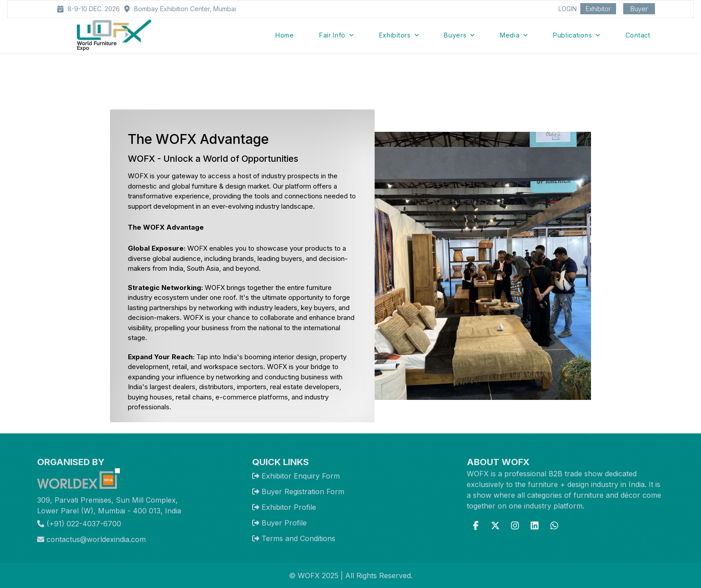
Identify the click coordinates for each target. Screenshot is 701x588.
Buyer (639, 9)
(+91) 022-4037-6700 (79, 524)
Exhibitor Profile (289, 507)
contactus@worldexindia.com (91, 539)
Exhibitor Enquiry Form (301, 476)
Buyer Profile (284, 523)
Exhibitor (598, 9)
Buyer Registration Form (303, 491)
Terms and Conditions (298, 538)
